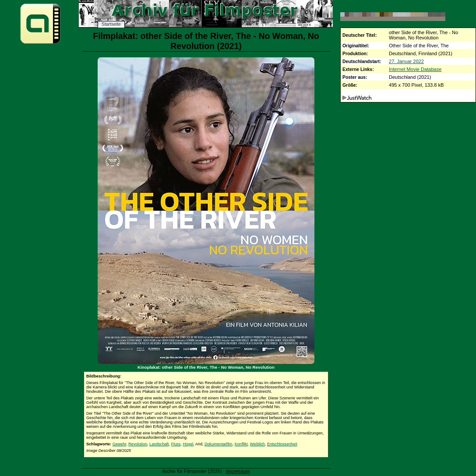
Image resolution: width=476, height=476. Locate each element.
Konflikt (241, 444)
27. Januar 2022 (406, 61)
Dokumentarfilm (219, 444)
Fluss (176, 444)
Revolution (138, 444)
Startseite (111, 24)
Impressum (238, 471)
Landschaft (159, 444)
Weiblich (257, 444)
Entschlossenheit (282, 444)
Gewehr (119, 444)
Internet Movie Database (415, 69)
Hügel (188, 444)
